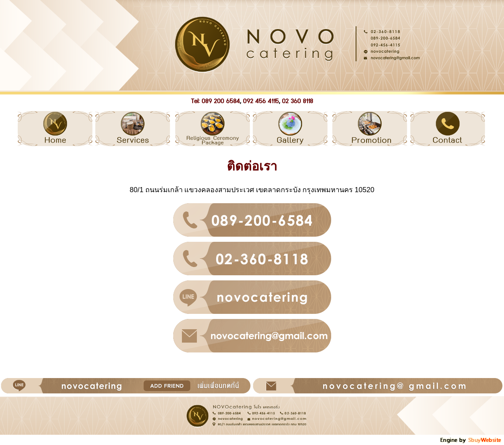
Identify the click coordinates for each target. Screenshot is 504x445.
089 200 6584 (221, 101)
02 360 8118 (297, 101)
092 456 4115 (261, 101)
